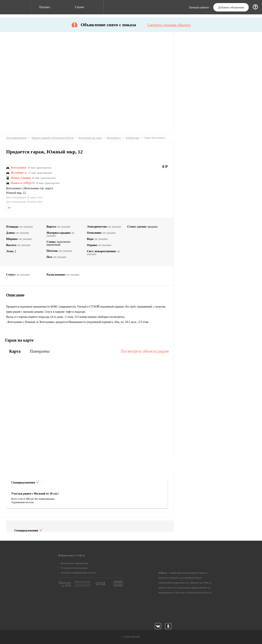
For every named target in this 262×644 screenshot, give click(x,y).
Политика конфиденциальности (78, 573)
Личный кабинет (199, 8)
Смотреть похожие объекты (169, 25)
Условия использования (74, 568)
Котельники (19, 168)
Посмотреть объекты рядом (145, 351)
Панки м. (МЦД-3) (23, 183)
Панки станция (21, 178)
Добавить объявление (231, 7)
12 (24, 193)
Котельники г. (15, 188)
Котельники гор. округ (38, 188)
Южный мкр (14, 193)
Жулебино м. (19, 173)
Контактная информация (75, 563)
